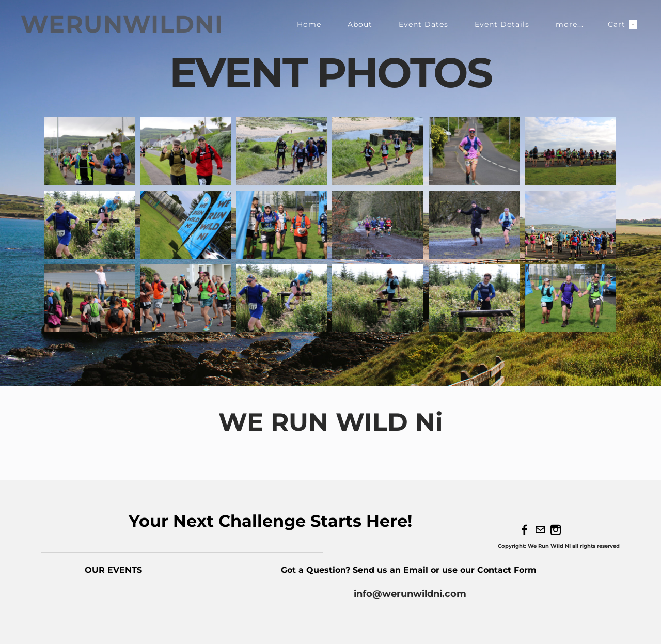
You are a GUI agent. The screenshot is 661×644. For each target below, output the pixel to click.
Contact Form (508, 570)
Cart (623, 24)
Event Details (502, 24)
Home (309, 24)
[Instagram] (556, 530)
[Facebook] (525, 530)
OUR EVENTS (113, 570)
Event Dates (423, 24)
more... (570, 24)
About (360, 24)
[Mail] (540, 530)
